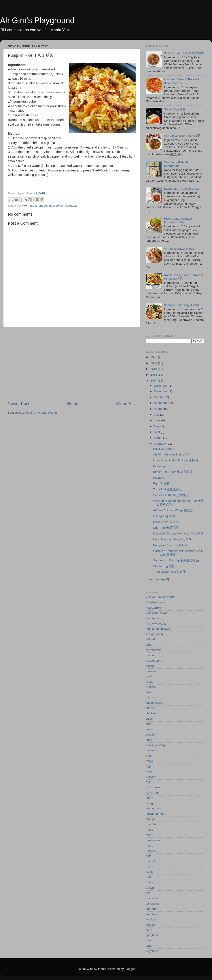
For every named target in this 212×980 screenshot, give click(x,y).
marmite (151, 824)
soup (149, 930)
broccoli (151, 687)
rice (148, 893)
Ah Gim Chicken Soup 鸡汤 (182, 136)
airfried (150, 639)
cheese (151, 708)
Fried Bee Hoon (164, 449)
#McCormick (154, 608)
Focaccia (159, 478)
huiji (148, 782)
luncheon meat (156, 814)
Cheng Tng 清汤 (164, 516)
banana (151, 671)
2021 (154, 357)
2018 (154, 375)
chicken (23, 206)
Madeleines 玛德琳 (166, 522)
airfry (149, 645)
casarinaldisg (154, 703)
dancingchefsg (155, 745)
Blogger (130, 969)
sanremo (152, 909)
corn (149, 724)
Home (73, 403)
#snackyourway (156, 624)
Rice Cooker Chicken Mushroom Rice (178, 220)
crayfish (151, 735)
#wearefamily (155, 634)
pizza (149, 872)
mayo (149, 830)
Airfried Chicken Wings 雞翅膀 (173, 510)
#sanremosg (154, 618)
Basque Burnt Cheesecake (182, 189)
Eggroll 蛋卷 (161, 483)
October (160, 397)
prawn (150, 888)
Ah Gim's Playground (37, 20)
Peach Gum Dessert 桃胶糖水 (184, 53)
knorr (149, 798)
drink (149, 756)
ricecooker (56, 206)
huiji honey (153, 787)
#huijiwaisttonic (156, 602)
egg (148, 766)
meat (34, 206)
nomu (150, 846)
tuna (149, 946)
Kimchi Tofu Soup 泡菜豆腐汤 (173, 472)
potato (150, 882)
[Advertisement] (72, 364)
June (158, 420)
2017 (154, 381)
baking (150, 666)
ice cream (152, 793)
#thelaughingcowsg (159, 629)
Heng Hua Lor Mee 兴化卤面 (172, 539)
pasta (149, 866)
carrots (150, 697)
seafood (151, 925)
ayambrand (153, 650)
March (158, 438)
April (157, 432)
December (161, 386)
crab (149, 729)
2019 (154, 369)
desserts (151, 750)
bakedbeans (154, 661)
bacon (150, 655)
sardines (151, 914)
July (157, 415)
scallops (151, 919)
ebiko (149, 761)
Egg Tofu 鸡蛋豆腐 (166, 528)
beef (149, 676)
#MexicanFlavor (156, 613)
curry (149, 740)
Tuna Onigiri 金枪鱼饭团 (169, 572)
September (162, 403)
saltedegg (152, 904)
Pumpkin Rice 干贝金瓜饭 (171, 545)
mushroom (153, 840)
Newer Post (19, 403)
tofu (148, 940)
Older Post (126, 403)
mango (150, 819)
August (159, 409)
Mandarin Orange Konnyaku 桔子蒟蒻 (179, 533)
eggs (149, 771)
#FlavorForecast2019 (160, 597)
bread (150, 682)
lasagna (151, 803)
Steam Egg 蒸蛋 (175, 109)
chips (149, 719)
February (160, 444)
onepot (43, 206)
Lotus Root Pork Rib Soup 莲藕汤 (176, 460)
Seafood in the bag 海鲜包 (181, 305)
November (161, 391)
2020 (154, 363)
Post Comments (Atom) (42, 413)
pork (149, 877)
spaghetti (152, 935)
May (157, 426)
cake (149, 692)
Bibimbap (159, 466)
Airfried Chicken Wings (179, 249)
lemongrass (153, 808)
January (160, 579)
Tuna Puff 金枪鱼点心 (168, 489)
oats (149, 856)
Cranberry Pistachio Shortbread (177, 164)
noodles (151, 851)
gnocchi (151, 777)
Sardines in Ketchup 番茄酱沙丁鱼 (176, 560)
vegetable (71, 206)
